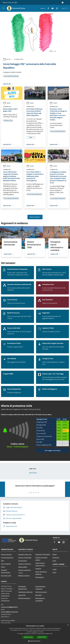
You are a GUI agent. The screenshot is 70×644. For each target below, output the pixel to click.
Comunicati (56, 558)
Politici (3, 567)
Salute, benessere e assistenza (41, 573)
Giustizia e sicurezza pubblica (41, 559)
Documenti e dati (6, 576)
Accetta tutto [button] (28, 637)
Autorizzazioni (40, 577)
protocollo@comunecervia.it (10, 612)
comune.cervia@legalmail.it (9, 607)
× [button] (68, 625)
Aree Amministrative (7, 558)
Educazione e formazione (43, 554)
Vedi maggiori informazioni (53, 450)
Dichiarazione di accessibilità (40, 599)
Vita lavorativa (23, 561)
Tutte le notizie (35, 217)
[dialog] (35, 634)
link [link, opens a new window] (52, 634)
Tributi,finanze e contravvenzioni (40, 564)
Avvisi (54, 561)
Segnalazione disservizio (25, 592)
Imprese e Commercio (25, 564)
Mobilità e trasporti (24, 576)
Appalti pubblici (23, 567)
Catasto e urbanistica (24, 570)
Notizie (9, 59)
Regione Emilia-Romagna (10, 2)
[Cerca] (66, 8)
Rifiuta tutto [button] (42, 637)
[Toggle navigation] (3, 8)
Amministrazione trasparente (40, 588)
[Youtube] (52, 8)
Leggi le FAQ (22, 595)
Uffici (3, 561)
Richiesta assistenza (24, 598)
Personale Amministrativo (6, 571)
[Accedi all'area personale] (63, 3)
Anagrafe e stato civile (25, 554)
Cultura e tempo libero (25, 558)
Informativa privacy (41, 592)
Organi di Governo (6, 554)
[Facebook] (48, 8)
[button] (35, 641)
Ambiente (38, 569)
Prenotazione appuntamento (23, 588)
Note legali (38, 595)
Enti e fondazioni (6, 564)
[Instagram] (56, 8)
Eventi (54, 572)
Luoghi (55, 569)
